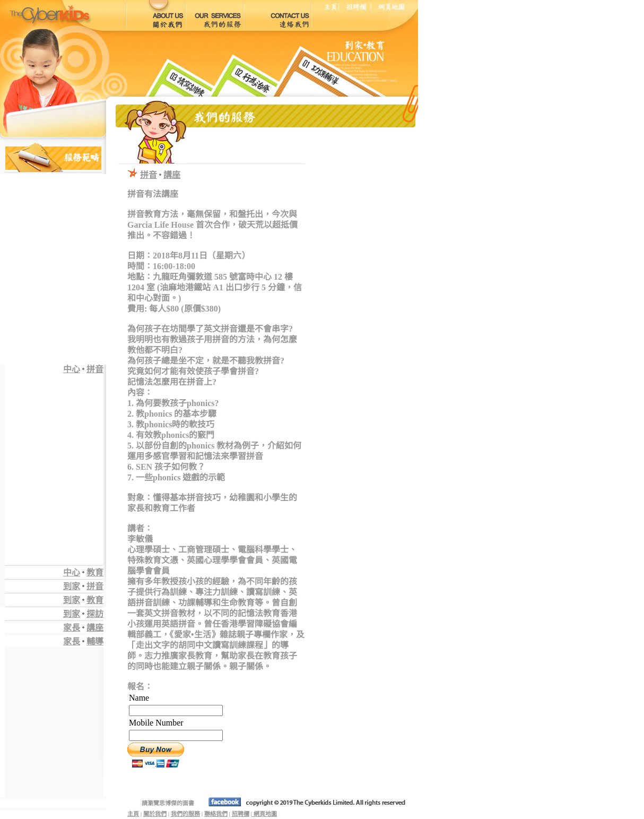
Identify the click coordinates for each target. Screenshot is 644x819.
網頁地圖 (264, 814)
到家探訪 (83, 614)
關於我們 (155, 814)
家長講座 (83, 628)
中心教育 (83, 572)
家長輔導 (83, 641)
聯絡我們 (216, 814)
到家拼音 (83, 586)
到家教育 (83, 600)
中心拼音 (83, 369)
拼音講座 (160, 175)
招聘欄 (241, 814)
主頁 (133, 814)
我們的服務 (185, 814)
